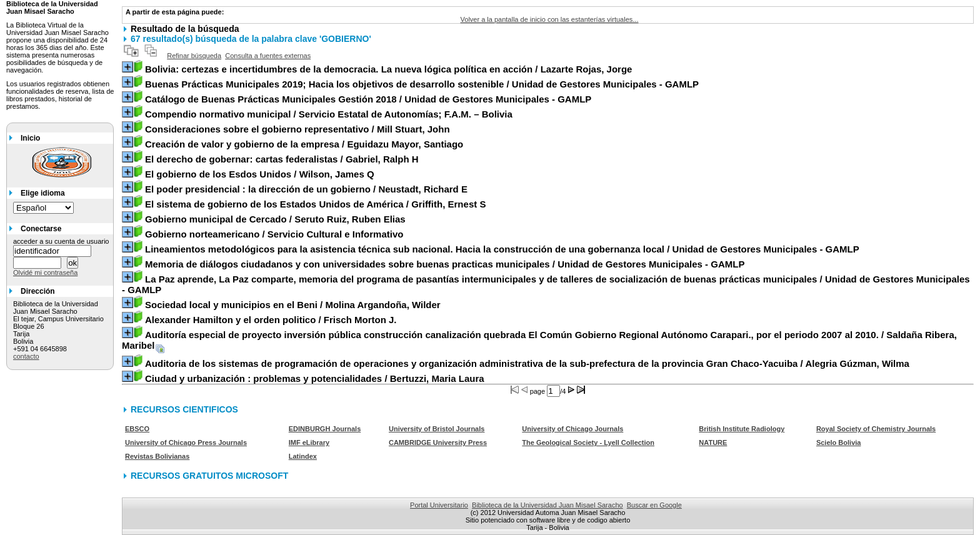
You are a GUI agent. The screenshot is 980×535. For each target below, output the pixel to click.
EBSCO (137, 429)
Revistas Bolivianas (157, 456)
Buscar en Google (654, 505)
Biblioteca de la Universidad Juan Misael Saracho (547, 505)
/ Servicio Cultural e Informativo (274, 234)
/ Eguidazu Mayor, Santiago (304, 144)
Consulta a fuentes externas (268, 56)
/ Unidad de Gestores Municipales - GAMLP (422, 84)
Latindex (303, 456)
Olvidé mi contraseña (45, 272)
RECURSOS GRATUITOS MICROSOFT (209, 476)
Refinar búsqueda (194, 56)
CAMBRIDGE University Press (438, 442)
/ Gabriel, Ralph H (282, 159)
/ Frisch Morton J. (271, 320)
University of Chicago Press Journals (186, 442)
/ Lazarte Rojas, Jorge (388, 69)
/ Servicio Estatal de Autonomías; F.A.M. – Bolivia (329, 114)
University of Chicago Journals (572, 429)
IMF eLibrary (309, 442)
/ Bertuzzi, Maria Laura (315, 378)
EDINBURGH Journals (325, 429)
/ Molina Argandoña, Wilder (293, 305)
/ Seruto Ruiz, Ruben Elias (275, 219)
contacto (26, 356)
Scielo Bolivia (839, 442)
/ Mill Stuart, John (297, 129)
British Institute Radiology (742, 429)
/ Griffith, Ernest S (315, 204)
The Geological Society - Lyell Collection (588, 442)
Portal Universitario (439, 505)
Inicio (30, 138)
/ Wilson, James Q (260, 174)
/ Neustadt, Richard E (306, 189)
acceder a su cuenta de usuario (61, 241)
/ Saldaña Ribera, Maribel (539, 340)
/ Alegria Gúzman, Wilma (527, 363)
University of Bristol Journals (437, 429)
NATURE (713, 442)
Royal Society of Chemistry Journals (876, 429)
